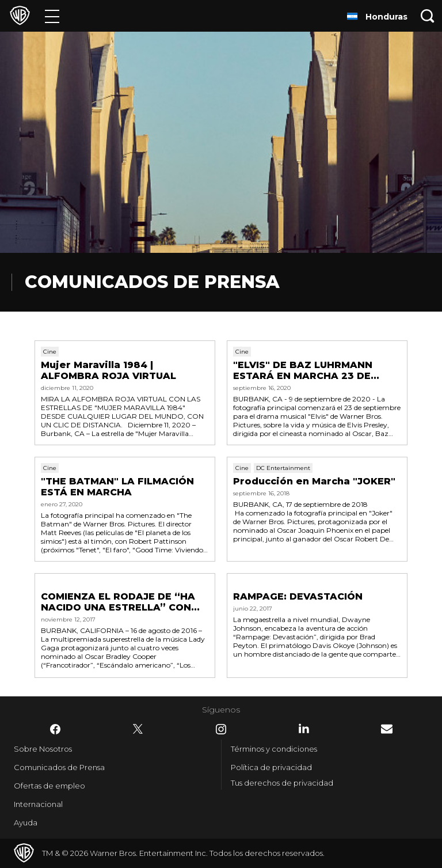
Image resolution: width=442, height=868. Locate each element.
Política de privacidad (271, 767)
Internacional (38, 804)
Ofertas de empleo (49, 786)
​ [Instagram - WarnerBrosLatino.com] (221, 729)
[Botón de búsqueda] (428, 16)
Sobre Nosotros (43, 749)
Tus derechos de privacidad (282, 783)
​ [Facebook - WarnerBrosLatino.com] (55, 729)
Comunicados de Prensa (59, 767)
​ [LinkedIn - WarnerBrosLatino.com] (304, 729)
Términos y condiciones (274, 749)
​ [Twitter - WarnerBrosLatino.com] (138, 729)
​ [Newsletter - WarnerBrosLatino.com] (387, 729)
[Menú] (52, 16)
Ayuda (26, 822)
